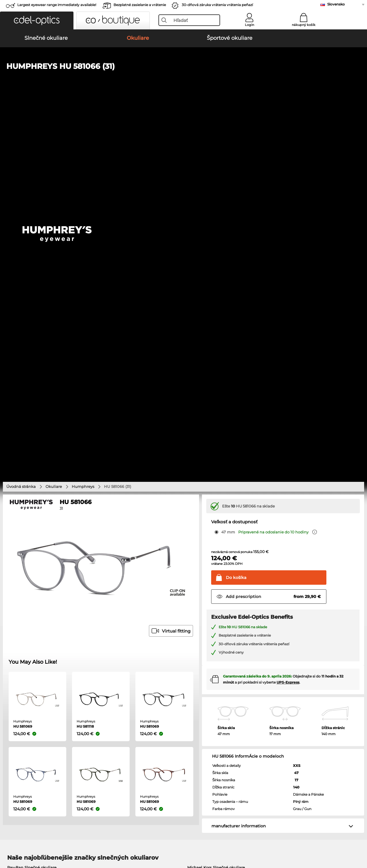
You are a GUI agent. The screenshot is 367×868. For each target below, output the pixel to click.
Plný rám (301, 437)
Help (248, 722)
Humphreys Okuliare (27, 580)
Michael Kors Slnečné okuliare (216, 503)
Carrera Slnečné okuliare (31, 524)
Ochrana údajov (30, 840)
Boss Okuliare (198, 580)
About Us (14, 722)
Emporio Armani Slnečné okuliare (40, 531)
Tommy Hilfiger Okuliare (208, 586)
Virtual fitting (171, 266)
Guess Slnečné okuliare (210, 524)
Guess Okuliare (199, 559)
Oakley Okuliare (23, 566)
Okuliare (54, 122)
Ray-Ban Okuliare (24, 559)
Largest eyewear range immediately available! (57, 5)
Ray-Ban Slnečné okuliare (32, 503)
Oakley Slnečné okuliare (30, 510)
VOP (8, 840)
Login (249, 25)
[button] (37, 20)
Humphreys (83, 122)
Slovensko (336, 4)
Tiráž (53, 840)
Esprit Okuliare (199, 573)
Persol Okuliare (199, 566)
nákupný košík (304, 25)
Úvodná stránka (21, 122)
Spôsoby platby (139, 731)
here (153, 654)
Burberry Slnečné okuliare (212, 517)
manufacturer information (239, 461)
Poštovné (133, 738)
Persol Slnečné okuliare (30, 517)
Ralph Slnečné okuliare (209, 531)
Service (132, 722)
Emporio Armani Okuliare (32, 586)
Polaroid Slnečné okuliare (212, 510)
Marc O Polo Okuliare (28, 573)
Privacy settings (19, 731)
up (359, 840)
